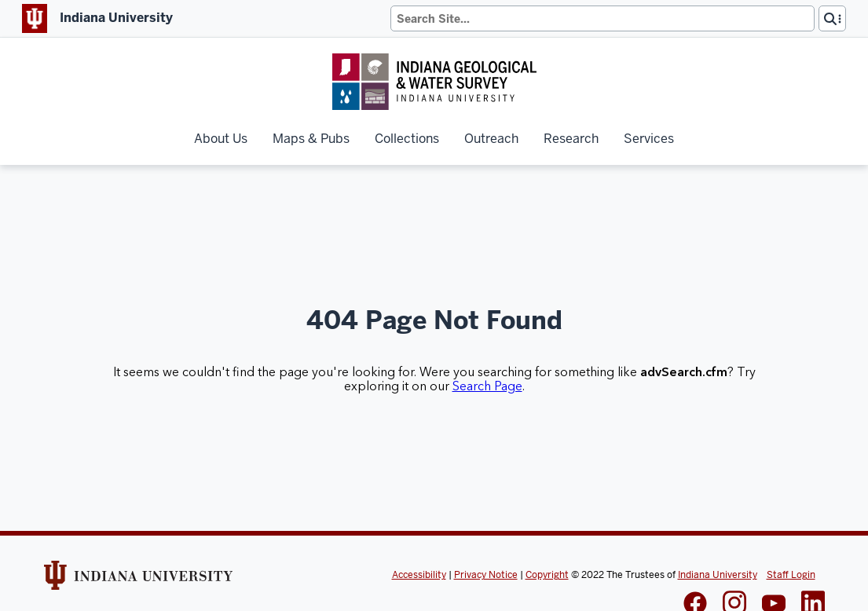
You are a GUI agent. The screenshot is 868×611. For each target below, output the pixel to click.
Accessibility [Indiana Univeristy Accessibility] (419, 575)
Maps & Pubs (311, 139)
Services (649, 139)
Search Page (487, 386)
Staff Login (791, 575)
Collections (407, 139)
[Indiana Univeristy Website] (138, 580)
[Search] (602, 18)
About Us (221, 139)
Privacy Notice (486, 575)
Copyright (547, 575)
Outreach (491, 139)
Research (571, 139)
